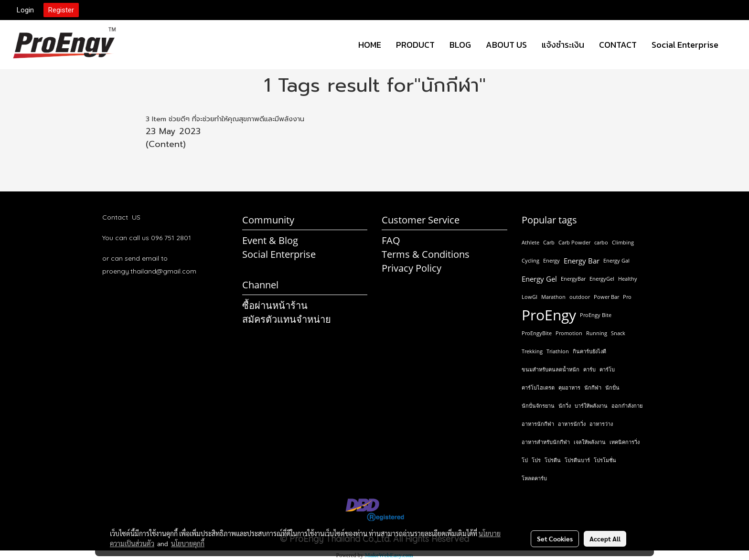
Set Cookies (555, 539)
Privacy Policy (412, 268)
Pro (627, 297)
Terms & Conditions (426, 254)
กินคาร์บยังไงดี (589, 351)
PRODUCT (415, 45)
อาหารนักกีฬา (538, 424)
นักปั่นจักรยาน (538, 406)
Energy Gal (616, 260)
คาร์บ (589, 369)
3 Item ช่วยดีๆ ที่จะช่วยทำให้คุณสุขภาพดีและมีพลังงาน (225, 119)
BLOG (460, 45)
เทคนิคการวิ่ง (625, 442)
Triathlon (558, 351)
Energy (551, 260)
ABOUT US (506, 45)
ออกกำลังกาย (627, 406)
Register (61, 10)
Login (25, 10)
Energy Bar (582, 261)
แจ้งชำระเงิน (563, 45)
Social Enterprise (685, 45)
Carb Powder (574, 242)
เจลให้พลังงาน (590, 442)
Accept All (605, 539)
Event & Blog (270, 240)
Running (597, 333)
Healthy (628, 279)
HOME (370, 45)
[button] (734, 45)
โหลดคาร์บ (534, 478)
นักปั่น (612, 387)
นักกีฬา (593, 387)
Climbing (623, 242)
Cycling (530, 260)
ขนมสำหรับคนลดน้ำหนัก (551, 369)
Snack (618, 333)
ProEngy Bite (596, 315)
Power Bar (606, 297)
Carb (549, 242)
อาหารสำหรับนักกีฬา (546, 442)
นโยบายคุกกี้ (188, 543)
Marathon (553, 297)
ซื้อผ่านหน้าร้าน (275, 305)
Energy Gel (539, 279)
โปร (536, 460)
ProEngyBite (537, 333)
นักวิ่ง (565, 406)
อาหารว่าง (601, 424)
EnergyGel (602, 279)
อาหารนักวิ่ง (572, 424)
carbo (601, 242)
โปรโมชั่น (605, 460)
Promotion (569, 333)
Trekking (532, 351)
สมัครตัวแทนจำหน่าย (287, 319)
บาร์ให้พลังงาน (591, 406)
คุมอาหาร (569, 387)
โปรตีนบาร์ (577, 460)
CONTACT (618, 45)
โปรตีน (553, 460)
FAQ (391, 240)
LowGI (530, 297)
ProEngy (549, 315)
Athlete (530, 242)
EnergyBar (573, 279)
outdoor (580, 297)
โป (525, 460)
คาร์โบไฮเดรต (538, 387)
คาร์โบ (607, 369)
